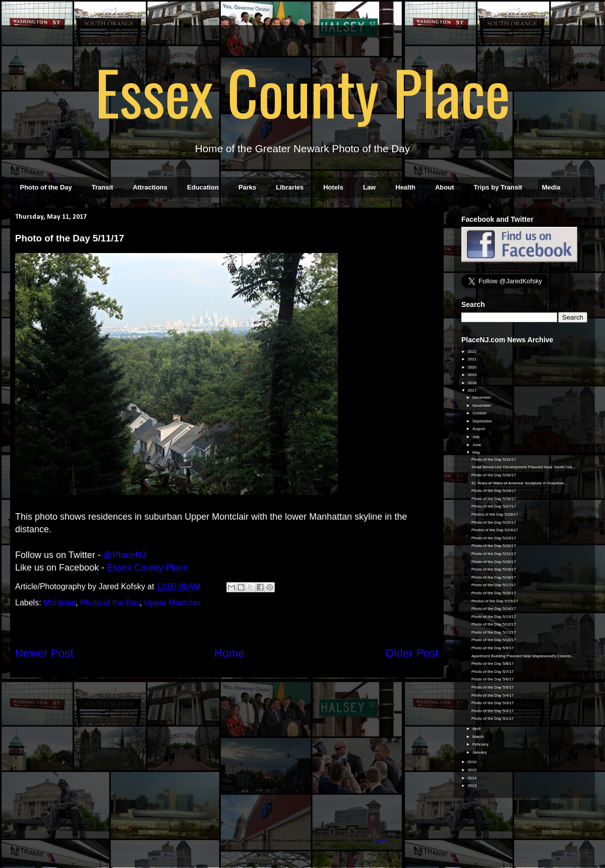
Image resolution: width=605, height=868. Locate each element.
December (482, 397)
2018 (472, 383)
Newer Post (44, 653)
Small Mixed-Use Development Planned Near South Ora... (523, 467)
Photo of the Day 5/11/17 (494, 632)
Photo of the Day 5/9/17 (493, 648)
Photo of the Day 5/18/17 (494, 577)
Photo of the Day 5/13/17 (494, 617)
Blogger (380, 841)
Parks (247, 187)
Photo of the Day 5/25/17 (494, 522)
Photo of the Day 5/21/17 (494, 554)
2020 (472, 367)
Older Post (412, 653)
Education (203, 187)
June (477, 445)
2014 (472, 778)
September (483, 421)
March (478, 737)
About (445, 187)
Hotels (333, 187)
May (477, 452)
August (479, 429)
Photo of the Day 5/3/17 (493, 703)
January (480, 752)
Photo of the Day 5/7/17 (493, 672)
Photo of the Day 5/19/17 (494, 569)
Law (369, 187)
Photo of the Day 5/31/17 (494, 459)
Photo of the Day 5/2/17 (493, 711)
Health (405, 187)
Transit (103, 187)
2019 (472, 375)
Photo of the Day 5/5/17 (493, 687)
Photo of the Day (46, 187)
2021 (472, 359)
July (476, 437)
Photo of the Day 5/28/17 (494, 499)
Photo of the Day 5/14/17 (494, 609)
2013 (472, 786)
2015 (472, 770)
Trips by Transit (498, 187)
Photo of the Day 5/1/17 (493, 719)
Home (229, 653)
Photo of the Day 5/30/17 (494, 475)
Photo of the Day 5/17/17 (494, 585)
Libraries (290, 187)
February (481, 744)
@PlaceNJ (125, 555)
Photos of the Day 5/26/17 (495, 514)
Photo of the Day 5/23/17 (494, 538)
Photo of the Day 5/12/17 (494, 624)
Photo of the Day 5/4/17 (493, 695)
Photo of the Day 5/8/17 (493, 664)
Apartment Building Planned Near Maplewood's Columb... (523, 656)
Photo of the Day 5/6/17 (493, 679)
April (477, 729)
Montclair (59, 603)
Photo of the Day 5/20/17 (494, 562)
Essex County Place (302, 91)
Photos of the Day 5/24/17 (495, 530)
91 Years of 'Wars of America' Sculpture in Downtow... (519, 483)
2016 (472, 762)
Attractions (150, 187)
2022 (472, 352)
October (480, 413)
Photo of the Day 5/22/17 (494, 546)
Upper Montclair (173, 603)
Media (551, 187)
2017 (472, 390)
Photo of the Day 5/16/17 (494, 593)
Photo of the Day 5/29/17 (494, 491)
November (482, 406)
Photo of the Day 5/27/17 (494, 506)
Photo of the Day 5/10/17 (494, 640)
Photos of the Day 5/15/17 (495, 601)
